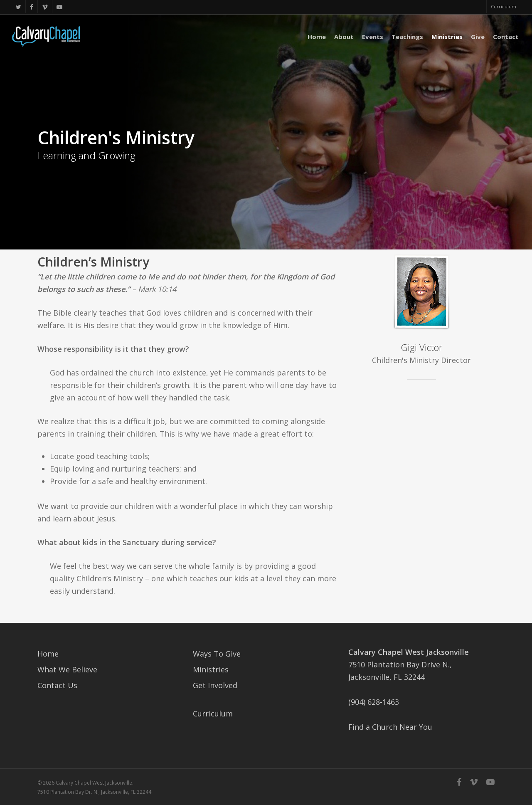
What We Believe (67, 669)
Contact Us (57, 685)
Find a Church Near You (390, 727)
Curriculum (213, 714)
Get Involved (215, 685)
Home (48, 654)
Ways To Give (217, 654)
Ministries (211, 669)
